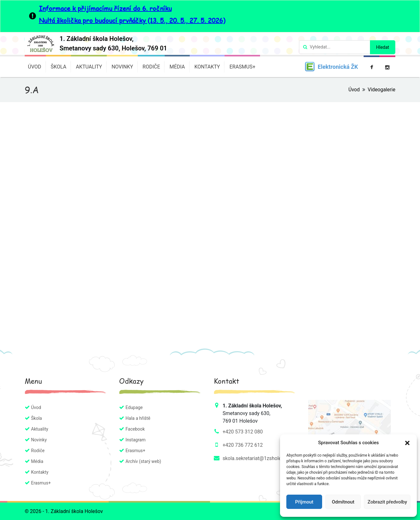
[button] (407, 443)
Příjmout (304, 502)
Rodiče (151, 67)
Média (177, 67)
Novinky (122, 67)
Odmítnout (343, 502)
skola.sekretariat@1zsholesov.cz (260, 458)
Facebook (135, 429)
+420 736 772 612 (243, 445)
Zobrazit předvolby (387, 502)
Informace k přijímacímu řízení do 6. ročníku (105, 8)
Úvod (35, 67)
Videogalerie (381, 90)
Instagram (135, 440)
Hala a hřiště (138, 418)
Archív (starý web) (143, 461)
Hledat (383, 47)
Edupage (134, 407)
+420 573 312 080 (243, 432)
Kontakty (207, 67)
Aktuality (89, 67)
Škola (59, 67)
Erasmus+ (242, 67)
